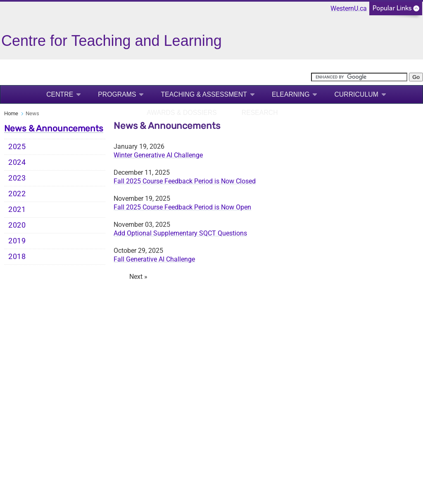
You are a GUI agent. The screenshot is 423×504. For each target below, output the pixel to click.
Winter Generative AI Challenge (158, 155)
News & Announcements (54, 128)
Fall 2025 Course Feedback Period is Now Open (182, 207)
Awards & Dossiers (182, 113)
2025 (17, 147)
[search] (359, 77)
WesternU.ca (349, 8)
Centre (60, 94)
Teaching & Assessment (204, 94)
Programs (117, 94)
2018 (17, 257)
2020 (17, 225)
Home (11, 113)
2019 (17, 241)
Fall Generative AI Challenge (154, 259)
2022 (17, 194)
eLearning (291, 94)
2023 (17, 178)
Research (260, 113)
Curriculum (356, 94)
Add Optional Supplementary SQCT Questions (180, 233)
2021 (17, 209)
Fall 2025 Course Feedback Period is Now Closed (185, 181)
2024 (17, 162)
